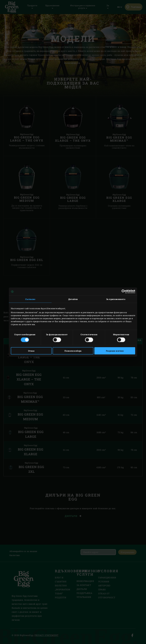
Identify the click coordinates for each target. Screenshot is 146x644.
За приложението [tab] (116, 299)
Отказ (31, 351)
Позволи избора (73, 351)
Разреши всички (115, 351)
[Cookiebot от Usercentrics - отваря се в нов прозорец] (123, 292)
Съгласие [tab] (30, 299)
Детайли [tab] (73, 299)
